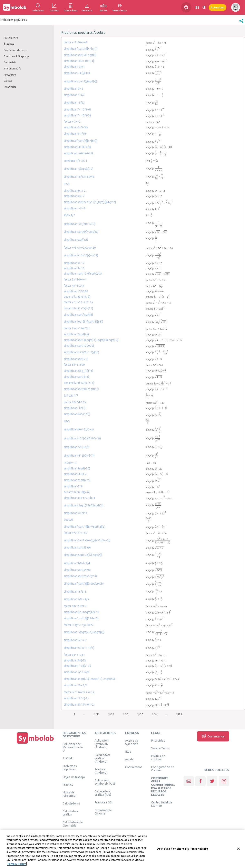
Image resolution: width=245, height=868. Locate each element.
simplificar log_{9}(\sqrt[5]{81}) (83, 322)
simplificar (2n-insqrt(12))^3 (81, 612)
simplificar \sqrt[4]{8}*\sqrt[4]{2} (85, 527)
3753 (155, 714)
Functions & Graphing (16, 56)
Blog (128, 752)
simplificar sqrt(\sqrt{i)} (78, 315)
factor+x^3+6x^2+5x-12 (79, 692)
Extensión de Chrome (103, 812)
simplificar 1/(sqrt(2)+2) (79, 169)
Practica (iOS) (104, 802)
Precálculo (10, 75)
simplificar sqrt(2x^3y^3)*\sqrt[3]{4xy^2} (90, 202)
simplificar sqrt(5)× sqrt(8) (80, 55)
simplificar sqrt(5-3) (76, 359)
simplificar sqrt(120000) (79, 346)
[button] (241, 23)
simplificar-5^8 (73, 486)
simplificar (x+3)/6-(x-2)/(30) (81, 352)
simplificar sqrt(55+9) (77, 547)
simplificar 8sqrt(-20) (77, 468)
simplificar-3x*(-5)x (76, 127)
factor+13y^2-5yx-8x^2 (79, 625)
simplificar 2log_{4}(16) (78, 371)
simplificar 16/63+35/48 (79, 177)
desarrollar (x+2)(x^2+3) (79, 383)
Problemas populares (70, 767)
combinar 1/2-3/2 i (75, 161)
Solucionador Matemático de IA (73, 747)
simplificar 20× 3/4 (75, 685)
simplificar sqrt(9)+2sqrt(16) (81, 389)
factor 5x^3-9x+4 (75, 279)
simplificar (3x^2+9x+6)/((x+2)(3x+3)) (87, 540)
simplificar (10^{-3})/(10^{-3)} (82, 438)
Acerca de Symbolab (132, 742)
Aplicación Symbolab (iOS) (105, 782)
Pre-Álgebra (11, 38)
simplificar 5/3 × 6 (75, 640)
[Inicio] (35, 744)
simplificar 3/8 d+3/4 (77, 563)
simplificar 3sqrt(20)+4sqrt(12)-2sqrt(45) (89, 679)
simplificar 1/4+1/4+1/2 (79, 153)
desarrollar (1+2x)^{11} (78, 308)
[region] (122, 849)
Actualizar (217, 7)
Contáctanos (134, 767)
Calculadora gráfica (71, 813)
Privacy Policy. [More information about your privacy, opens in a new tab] (17, 864)
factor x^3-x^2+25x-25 (78, 302)
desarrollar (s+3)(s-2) (77, 297)
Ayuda (129, 759)
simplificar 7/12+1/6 (76, 447)
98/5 (67, 421)
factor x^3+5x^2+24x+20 (80, 248)
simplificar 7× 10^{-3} (77, 115)
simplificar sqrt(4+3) (76, 377)
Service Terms (160, 748)
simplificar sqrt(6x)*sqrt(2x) (81, 232)
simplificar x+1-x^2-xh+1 (79, 498)
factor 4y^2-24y (74, 286)
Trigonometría (12, 68)
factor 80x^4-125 (75, 402)
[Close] (238, 849)
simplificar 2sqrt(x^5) (77, 480)
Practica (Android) (101, 771)
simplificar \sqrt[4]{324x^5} (81, 618)
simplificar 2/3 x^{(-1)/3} (79, 648)
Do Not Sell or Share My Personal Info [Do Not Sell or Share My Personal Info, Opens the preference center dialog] (182, 849)
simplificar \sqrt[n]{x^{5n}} (81, 49)
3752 (140, 714)
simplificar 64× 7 (74, 196)
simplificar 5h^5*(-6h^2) (79, 705)
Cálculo (8, 81)
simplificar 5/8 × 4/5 (76, 599)
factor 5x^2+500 (74, 365)
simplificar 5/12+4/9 (76, 672)
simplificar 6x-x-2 (75, 191)
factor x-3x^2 (72, 122)
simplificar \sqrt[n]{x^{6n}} (81, 141)
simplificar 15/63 (74, 103)
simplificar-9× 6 (73, 89)
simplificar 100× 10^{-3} (79, 61)
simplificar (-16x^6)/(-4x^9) (81, 255)
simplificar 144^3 (75, 208)
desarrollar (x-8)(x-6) (77, 492)
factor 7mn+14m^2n (77, 328)
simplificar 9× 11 (74, 268)
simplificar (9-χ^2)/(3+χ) (79, 429)
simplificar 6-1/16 (75, 134)
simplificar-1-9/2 (74, 95)
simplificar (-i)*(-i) (75, 408)
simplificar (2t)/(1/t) (76, 240)
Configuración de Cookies (163, 769)
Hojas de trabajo (74, 777)
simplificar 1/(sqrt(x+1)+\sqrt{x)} (84, 632)
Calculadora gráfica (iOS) (103, 793)
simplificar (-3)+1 (74, 67)
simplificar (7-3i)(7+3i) (77, 666)
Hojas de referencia (69, 794)
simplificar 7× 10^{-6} (77, 109)
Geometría (10, 62)
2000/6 (68, 520)
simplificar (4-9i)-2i (75, 474)
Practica (68, 785)
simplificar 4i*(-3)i (75, 660)
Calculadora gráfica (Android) (103, 758)
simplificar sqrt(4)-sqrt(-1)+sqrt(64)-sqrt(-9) (91, 340)
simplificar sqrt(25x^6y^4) (80, 576)
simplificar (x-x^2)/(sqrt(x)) (80, 81)
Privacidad (158, 741)
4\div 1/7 (69, 215)
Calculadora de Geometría (73, 824)
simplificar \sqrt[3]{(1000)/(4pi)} (84, 584)
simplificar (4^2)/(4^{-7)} (79, 456)
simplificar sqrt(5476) (77, 570)
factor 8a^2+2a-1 (75, 655)
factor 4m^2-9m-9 (75, 606)
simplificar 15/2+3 (75, 592)
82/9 (67, 184)
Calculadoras (71, 803)
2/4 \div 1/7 (71, 395)
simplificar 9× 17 (74, 263)
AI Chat (68, 758)
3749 (97, 714)
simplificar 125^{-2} (76, 698)
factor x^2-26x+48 (75, 42)
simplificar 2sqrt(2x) (76, 334)
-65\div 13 (70, 463)
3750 (111, 714)
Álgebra (9, 44)
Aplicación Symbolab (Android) (101, 744)
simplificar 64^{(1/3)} (77, 414)
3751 (126, 714)
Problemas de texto (15, 50)
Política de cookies (158, 758)
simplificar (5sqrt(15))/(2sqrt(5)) (84, 505)
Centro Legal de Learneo (161, 804)
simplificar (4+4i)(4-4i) (77, 147)
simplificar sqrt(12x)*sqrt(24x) (83, 274)
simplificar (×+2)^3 (75, 513)
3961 (179, 714)
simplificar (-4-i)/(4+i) (77, 73)
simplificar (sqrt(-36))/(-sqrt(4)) (83, 555)
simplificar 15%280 (76, 291)
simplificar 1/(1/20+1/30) (79, 224)
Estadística (10, 87)
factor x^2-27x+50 (75, 533)
